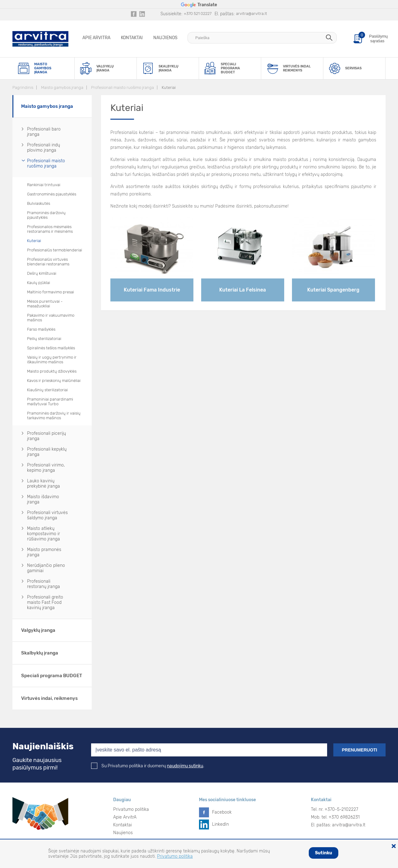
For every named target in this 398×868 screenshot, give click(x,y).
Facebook (222, 812)
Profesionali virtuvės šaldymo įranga (47, 515)
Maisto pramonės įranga (44, 552)
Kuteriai (169, 87)
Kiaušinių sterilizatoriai (47, 390)
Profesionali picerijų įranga (46, 436)
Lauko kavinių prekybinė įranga (44, 484)
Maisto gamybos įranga (62, 87)
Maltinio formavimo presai (51, 292)
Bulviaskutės (39, 203)
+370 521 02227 (198, 14)
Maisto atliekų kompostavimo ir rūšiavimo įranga (44, 534)
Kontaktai (132, 38)
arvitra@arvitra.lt (252, 14)
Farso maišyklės (41, 329)
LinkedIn (220, 824)
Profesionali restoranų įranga (44, 584)
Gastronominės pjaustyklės (52, 194)
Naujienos (165, 38)
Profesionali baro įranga (44, 132)
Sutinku (324, 853)
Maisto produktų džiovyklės (52, 371)
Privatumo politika (131, 809)
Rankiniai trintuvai (44, 185)
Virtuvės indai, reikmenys (49, 698)
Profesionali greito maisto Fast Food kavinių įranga (45, 602)
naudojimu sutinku (185, 766)
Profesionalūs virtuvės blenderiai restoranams (48, 262)
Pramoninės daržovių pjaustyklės (46, 215)
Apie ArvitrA (96, 38)
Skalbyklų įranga (40, 653)
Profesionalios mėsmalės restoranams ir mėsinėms (50, 229)
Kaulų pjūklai (39, 283)
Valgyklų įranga (38, 630)
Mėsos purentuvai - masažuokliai (45, 304)
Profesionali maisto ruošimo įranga (123, 87)
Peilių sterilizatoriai (44, 339)
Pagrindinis (23, 87)
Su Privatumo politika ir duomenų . (148, 766)
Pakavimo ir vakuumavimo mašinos (51, 318)
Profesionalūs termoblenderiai (55, 250)
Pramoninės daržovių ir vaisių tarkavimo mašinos (54, 416)
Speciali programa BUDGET (52, 676)
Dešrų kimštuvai (42, 273)
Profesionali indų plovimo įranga (44, 148)
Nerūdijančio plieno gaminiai (46, 568)
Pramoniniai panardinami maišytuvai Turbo (50, 402)
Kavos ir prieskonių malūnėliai (54, 381)
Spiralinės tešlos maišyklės (51, 348)
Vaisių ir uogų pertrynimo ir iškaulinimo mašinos (52, 360)
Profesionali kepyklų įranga (47, 452)
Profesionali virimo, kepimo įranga (46, 468)
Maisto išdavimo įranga (43, 499)
